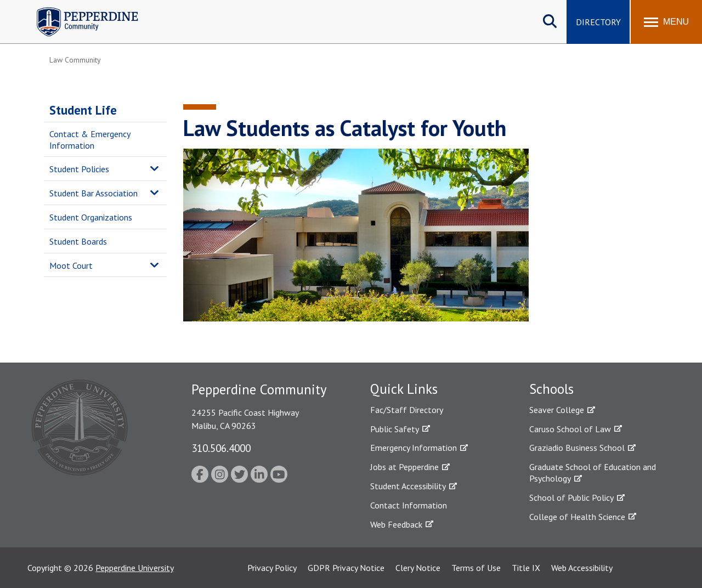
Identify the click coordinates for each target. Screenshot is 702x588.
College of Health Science (577, 517)
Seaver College (557, 410)
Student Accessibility (408, 486)
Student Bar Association (94, 193)
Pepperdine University (135, 568)
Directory (598, 22)
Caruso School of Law (570, 429)
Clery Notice (418, 568)
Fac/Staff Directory (407, 410)
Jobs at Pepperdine (404, 467)
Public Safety (395, 429)
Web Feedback (396, 524)
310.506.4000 (221, 448)
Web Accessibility (582, 568)
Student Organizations (91, 217)
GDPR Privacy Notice (346, 568)
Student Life (83, 110)
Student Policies (79, 169)
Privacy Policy (272, 568)
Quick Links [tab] (404, 389)
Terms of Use (476, 568)
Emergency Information (414, 448)
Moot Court (71, 265)
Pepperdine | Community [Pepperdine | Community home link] (79, 10)
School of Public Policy (571, 497)
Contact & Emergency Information (90, 140)
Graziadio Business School (577, 448)
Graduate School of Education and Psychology (593, 473)
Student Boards (78, 241)
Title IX (526, 568)
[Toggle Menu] (666, 22)
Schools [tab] (551, 389)
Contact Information (409, 505)
